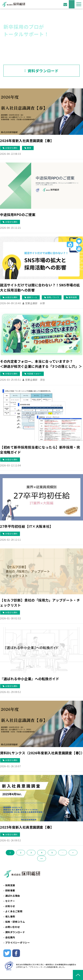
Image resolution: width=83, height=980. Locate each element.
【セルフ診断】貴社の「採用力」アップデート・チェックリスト (40, 603)
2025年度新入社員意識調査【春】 (27, 827)
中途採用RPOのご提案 (18, 215)
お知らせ (10, 906)
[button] (79, 4)
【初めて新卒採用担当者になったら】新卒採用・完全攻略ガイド (40, 450)
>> (42, 858)
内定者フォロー (34, 374)
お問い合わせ (66, 4)
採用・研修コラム (15, 922)
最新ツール (32, 297)
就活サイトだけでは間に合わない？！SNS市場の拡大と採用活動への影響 (40, 287)
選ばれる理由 (13, 896)
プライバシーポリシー (18, 943)
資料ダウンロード (72, 4)
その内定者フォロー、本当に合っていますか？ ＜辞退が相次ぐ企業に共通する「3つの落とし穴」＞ (41, 364)
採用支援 (10, 885)
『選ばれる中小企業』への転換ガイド (30, 679)
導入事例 (10, 916)
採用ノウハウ (53, 297)
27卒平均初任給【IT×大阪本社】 (27, 526)
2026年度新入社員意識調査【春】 (27, 141)
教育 (29, 148)
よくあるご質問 (14, 911)
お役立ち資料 (11, 148)
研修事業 (10, 890)
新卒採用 (73, 297)
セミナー (10, 901)
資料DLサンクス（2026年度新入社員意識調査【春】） (41, 753)
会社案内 (10, 937)
